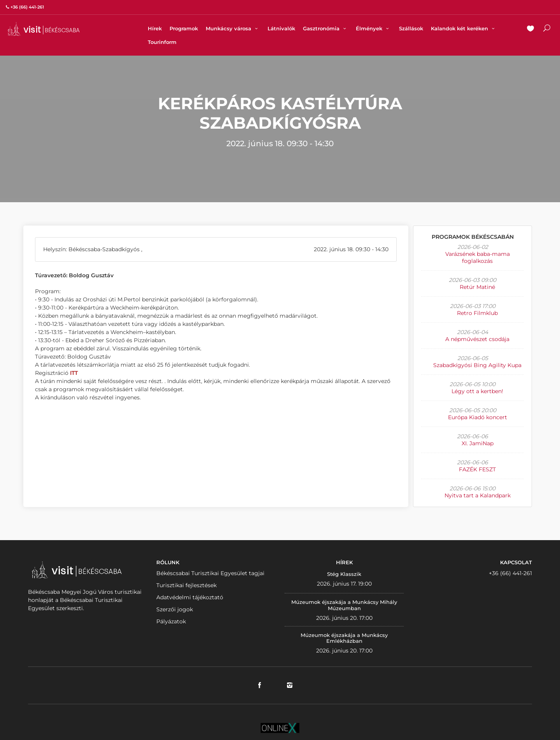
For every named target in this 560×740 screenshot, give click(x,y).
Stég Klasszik (344, 574)
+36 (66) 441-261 (510, 573)
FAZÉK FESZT (477, 469)
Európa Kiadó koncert (478, 417)
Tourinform (162, 42)
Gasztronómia (325, 28)
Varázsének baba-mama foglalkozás (478, 257)
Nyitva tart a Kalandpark (478, 495)
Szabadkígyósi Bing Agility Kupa (477, 365)
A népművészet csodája (477, 339)
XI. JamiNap (478, 443)
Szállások (411, 28)
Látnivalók (281, 28)
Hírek (155, 28)
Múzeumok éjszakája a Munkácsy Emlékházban (344, 638)
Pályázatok (171, 621)
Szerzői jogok (175, 609)
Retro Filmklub (477, 313)
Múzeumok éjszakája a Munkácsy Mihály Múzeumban (344, 605)
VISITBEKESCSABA (44, 29)
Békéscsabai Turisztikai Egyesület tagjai (210, 573)
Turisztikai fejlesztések (186, 585)
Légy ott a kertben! (477, 391)
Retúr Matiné (477, 287)
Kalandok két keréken (464, 28)
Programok (184, 28)
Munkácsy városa (233, 28)
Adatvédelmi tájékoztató (190, 597)
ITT (74, 373)
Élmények (373, 28)
